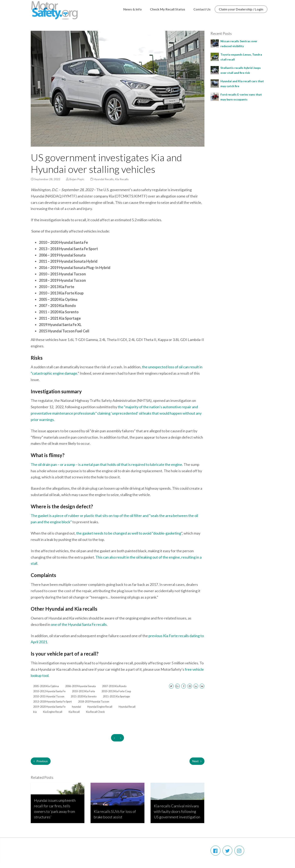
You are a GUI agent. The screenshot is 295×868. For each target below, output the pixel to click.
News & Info (133, 9)
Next (197, 761)
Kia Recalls (122, 179)
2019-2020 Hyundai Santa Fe (49, 707)
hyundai (76, 707)
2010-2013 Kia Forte (83, 691)
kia (35, 712)
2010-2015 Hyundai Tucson (49, 696)
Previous (41, 761)
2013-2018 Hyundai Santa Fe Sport (52, 702)
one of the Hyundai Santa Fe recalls (79, 624)
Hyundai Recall (127, 707)
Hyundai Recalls (104, 179)
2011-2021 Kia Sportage (116, 696)
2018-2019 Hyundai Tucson (94, 702)
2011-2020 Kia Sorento (84, 696)
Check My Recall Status (168, 9)
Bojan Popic (77, 179)
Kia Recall (74, 712)
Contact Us (202, 9)
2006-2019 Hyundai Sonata (80, 686)
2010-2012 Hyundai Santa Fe (49, 691)
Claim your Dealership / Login (241, 9)
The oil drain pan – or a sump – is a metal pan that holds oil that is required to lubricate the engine (106, 464)
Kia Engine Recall (53, 712)
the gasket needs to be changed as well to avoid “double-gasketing (129, 533)
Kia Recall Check (95, 712)
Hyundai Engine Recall (100, 707)
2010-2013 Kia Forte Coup (116, 691)
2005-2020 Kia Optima (46, 686)
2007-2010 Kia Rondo (114, 686)
